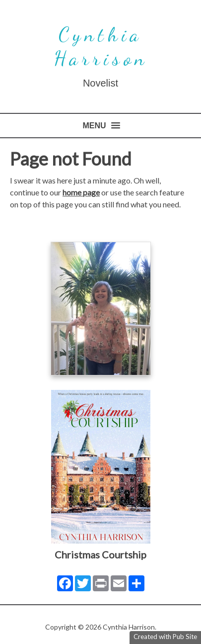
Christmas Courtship (100, 554)
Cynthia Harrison (101, 46)
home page (81, 192)
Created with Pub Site (165, 637)
